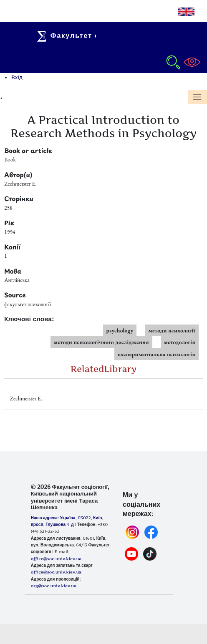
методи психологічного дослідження (101, 342)
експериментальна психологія (156, 354)
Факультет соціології (87, 35)
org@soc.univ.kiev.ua (54, 586)
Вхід (17, 77)
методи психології (172, 330)
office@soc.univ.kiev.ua (56, 572)
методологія (180, 342)
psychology (120, 330)
